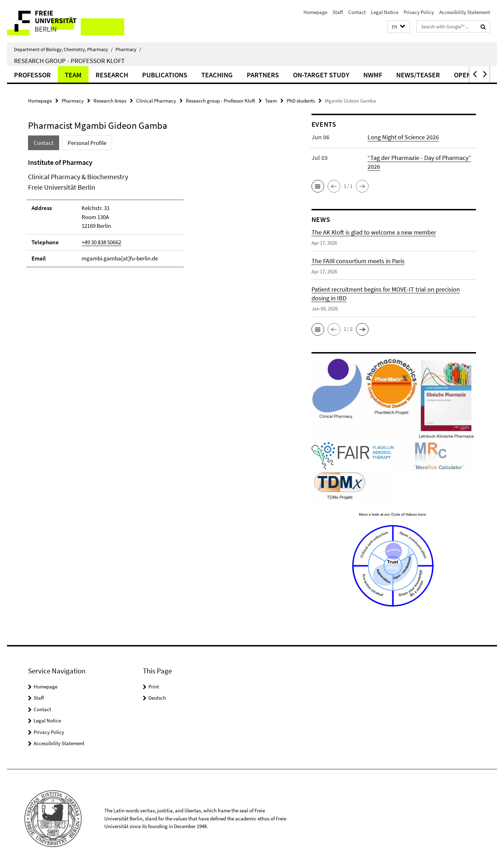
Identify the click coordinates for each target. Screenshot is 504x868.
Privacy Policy (419, 12)
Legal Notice (385, 12)
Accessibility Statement (465, 12)
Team (73, 75)
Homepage (315, 12)
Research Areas (110, 101)
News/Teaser (418, 75)
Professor (32, 75)
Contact (357, 12)
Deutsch (157, 698)
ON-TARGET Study (321, 75)
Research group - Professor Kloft (69, 61)
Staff (338, 12)
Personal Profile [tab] (87, 143)
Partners (263, 75)
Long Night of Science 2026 (403, 137)
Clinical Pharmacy (156, 101)
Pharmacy (128, 49)
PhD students (301, 101)
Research (112, 75)
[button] (398, 27)
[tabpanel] (156, 229)
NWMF (373, 75)
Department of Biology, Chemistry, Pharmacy (63, 49)
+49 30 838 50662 (101, 242)
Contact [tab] (44, 143)
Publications (165, 75)
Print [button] (154, 687)
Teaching (217, 75)
